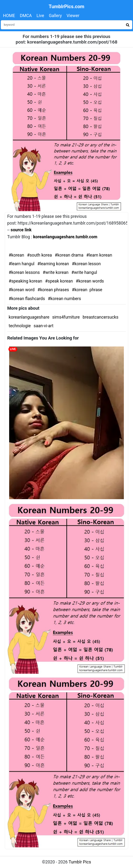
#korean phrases (53, 290)
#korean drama (69, 255)
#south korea (39, 255)
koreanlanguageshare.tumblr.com (65, 237)
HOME (9, 16)
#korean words (90, 281)
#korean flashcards (27, 299)
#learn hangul (22, 264)
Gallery (55, 16)
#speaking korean (25, 281)
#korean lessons (24, 272)
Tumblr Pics (80, 862)
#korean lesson (86, 264)
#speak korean (59, 281)
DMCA (26, 16)
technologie (20, 326)
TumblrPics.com (66, 6)
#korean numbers (64, 299)
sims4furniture (66, 317)
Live (40, 16)
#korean (16, 255)
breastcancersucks (100, 317)
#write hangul (84, 272)
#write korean (56, 272)
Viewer (73, 16)
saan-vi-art (44, 326)
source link (21, 230)
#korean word (22, 290)
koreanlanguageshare (29, 317)
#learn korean (99, 255)
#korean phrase (87, 290)
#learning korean (53, 264)
